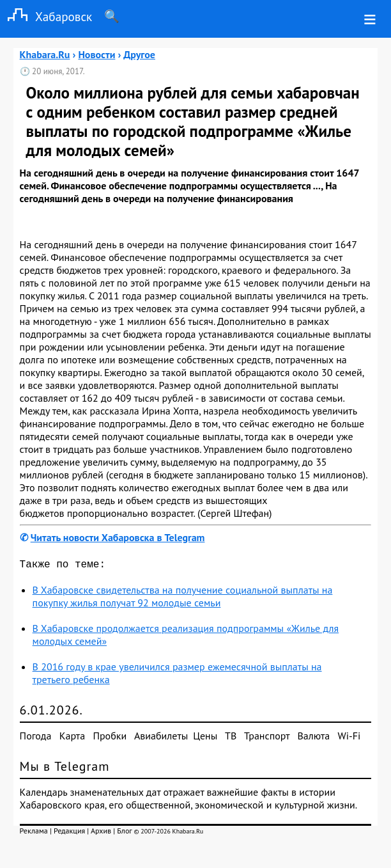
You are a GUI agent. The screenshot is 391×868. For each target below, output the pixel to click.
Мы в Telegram (65, 769)
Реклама (34, 833)
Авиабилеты (161, 738)
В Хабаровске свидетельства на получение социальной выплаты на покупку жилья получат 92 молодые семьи (183, 599)
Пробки (110, 738)
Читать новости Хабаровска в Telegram (118, 537)
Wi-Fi (349, 738)
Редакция (69, 833)
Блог (124, 833)
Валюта (313, 738)
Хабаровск (46, 16)
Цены (205, 738)
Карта (72, 738)
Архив (101, 833)
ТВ (231, 738)
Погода (36, 738)
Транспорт (267, 738)
